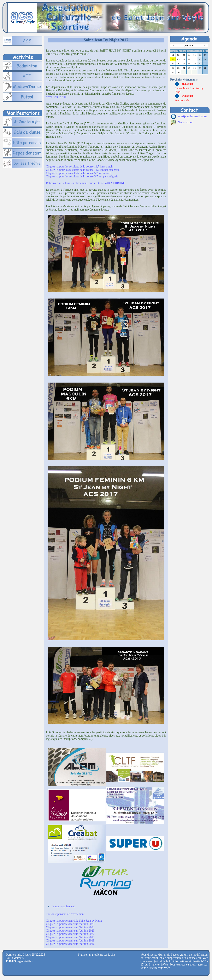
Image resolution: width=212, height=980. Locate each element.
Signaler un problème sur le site (96, 955)
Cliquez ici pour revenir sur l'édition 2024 (70, 927)
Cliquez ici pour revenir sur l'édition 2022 (70, 934)
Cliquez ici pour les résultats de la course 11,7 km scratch (79, 167)
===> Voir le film (56, 97)
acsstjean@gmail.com (192, 116)
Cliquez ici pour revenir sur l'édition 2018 (70, 941)
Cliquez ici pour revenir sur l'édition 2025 (70, 924)
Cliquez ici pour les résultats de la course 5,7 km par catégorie (82, 176)
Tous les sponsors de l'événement (65, 914)
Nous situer (185, 122)
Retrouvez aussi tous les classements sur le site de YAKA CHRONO (86, 183)
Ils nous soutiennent (63, 906)
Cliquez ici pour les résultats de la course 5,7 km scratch (79, 173)
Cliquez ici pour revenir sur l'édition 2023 (70, 931)
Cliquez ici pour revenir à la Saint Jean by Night (74, 921)
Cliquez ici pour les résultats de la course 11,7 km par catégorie (83, 170)
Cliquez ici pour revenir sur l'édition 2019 (70, 937)
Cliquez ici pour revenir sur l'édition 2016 (70, 944)
